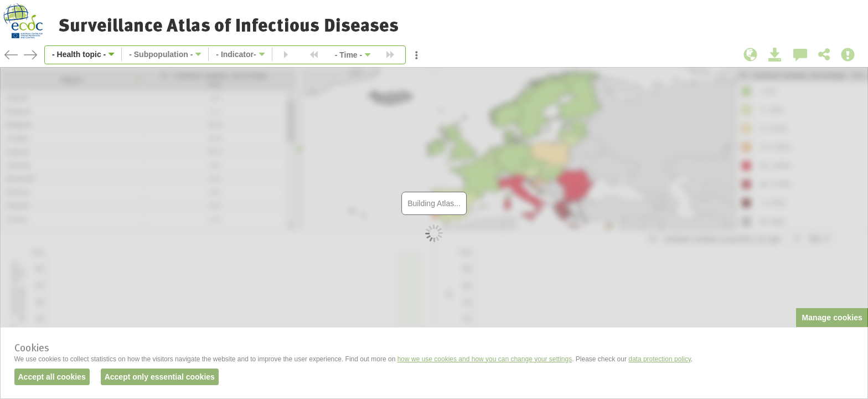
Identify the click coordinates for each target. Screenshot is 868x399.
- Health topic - (79, 54)
